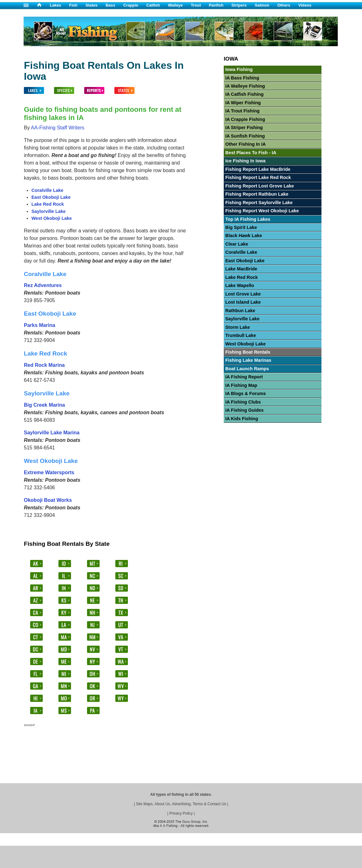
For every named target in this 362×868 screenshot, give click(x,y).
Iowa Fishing (239, 69)
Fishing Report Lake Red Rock (258, 177)
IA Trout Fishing (242, 111)
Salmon (262, 5)
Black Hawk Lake (244, 236)
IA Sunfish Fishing (245, 136)
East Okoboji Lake (51, 197)
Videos (305, 5)
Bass (110, 5)
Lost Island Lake (243, 302)
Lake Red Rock (48, 204)
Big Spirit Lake (241, 227)
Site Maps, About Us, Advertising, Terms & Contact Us (181, 804)
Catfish (153, 5)
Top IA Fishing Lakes (248, 219)
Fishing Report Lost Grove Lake (260, 186)
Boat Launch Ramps (247, 369)
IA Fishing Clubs (243, 402)
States (91, 5)
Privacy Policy (181, 813)
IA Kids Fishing (242, 419)
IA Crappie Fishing (245, 119)
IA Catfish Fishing (244, 94)
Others (284, 5)
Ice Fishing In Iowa (245, 161)
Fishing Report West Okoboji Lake (262, 211)
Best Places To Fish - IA (251, 153)
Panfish (216, 5)
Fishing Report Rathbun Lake (257, 194)
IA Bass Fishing (242, 78)
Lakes (55, 5)
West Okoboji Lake (52, 218)
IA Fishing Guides (244, 410)
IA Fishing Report (244, 377)
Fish (73, 5)
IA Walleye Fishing (245, 86)
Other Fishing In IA (246, 144)
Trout (196, 5)
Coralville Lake (47, 190)
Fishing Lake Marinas (248, 360)
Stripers (239, 5)
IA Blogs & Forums (246, 393)
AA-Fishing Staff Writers (58, 128)
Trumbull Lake (241, 335)
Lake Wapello (240, 285)
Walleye (175, 5)
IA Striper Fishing (244, 127)
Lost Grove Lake (243, 294)
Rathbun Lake (240, 311)
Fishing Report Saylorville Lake (259, 203)
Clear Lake (237, 244)
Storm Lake (238, 327)
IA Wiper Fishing (243, 103)
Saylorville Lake (49, 211)
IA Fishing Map (241, 385)
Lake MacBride (241, 269)
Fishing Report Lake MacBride (258, 169)
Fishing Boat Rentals (248, 352)
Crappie (131, 5)
